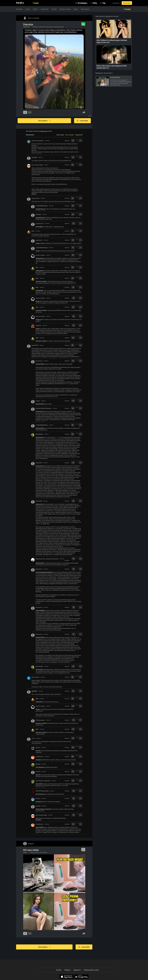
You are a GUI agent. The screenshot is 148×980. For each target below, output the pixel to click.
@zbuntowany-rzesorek (43, 809)
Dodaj (36, 3)
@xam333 (39, 784)
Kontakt (59, 970)
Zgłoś (90, 116)
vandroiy (38, 325)
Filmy (95, 3)
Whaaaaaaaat (40, 720)
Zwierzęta (19, 9)
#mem (37, 852)
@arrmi (34, 194)
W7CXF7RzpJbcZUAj (42, 791)
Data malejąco (70, 135)
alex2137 (34, 691)
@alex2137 (39, 702)
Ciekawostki (45, 9)
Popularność (79, 135)
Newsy (76, 9)
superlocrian (36, 198)
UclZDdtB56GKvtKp (42, 206)
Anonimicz (39, 361)
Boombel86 (39, 434)
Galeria (35, 9)
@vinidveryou (40, 767)
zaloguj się (44, 131)
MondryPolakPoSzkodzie (43, 408)
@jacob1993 (40, 827)
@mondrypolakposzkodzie (44, 572)
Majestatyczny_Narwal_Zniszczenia (47, 559)
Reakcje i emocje (65, 9)
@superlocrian (40, 209)
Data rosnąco (60, 135)
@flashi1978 (40, 364)
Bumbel (38, 764)
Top (104, 3)
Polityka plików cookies (91, 970)
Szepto (38, 747)
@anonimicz (40, 411)
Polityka (54, 9)
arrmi (33, 738)
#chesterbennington (58, 27)
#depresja (35, 27)
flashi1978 (35, 345)
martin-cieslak (40, 255)
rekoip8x (38, 214)
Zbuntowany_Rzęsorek (43, 781)
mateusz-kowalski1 (38, 141)
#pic (41, 852)
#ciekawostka (42, 27)
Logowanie (116, 3)
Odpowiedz (67, 141)
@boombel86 (40, 610)
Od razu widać (31, 850)
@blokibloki (39, 290)
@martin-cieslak (41, 281)
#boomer (45, 852)
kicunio (38, 798)
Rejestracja (127, 3)
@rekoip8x (39, 227)
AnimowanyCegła (37, 165)
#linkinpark (49, 27)
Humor (28, 9)
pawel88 (34, 157)
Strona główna (44, 121)
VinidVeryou (40, 757)
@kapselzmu (40, 258)
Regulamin (77, 970)
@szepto (38, 760)
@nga (38, 243)
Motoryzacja (85, 9)
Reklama (67, 970)
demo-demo (35, 677)
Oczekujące (82, 3)
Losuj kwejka (82, 121)
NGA (33, 231)
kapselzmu (39, 240)
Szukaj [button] (128, 9)
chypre (38, 401)
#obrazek (32, 852)
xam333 (38, 772)
